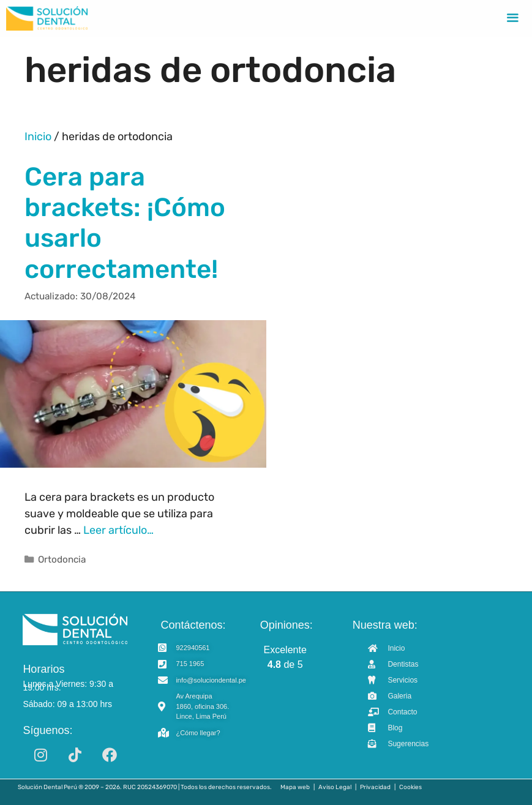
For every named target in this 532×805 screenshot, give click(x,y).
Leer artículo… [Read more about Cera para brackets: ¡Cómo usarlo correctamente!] (118, 530)
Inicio (38, 137)
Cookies (410, 787)
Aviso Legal (335, 787)
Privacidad (375, 787)
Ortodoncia (62, 560)
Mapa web (295, 787)
